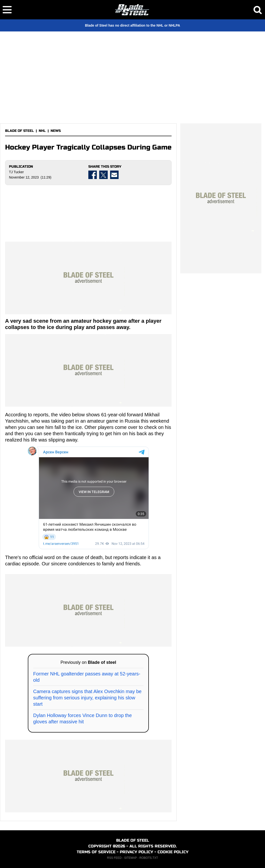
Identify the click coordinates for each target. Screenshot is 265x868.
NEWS (56, 131)
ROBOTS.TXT (149, 858)
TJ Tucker (16, 172)
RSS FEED (114, 858)
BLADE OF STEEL (19, 131)
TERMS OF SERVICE (96, 852)
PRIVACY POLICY (136, 852)
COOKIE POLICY (173, 852)
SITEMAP (130, 858)
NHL (42, 131)
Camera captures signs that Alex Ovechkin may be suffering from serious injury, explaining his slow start (87, 698)
